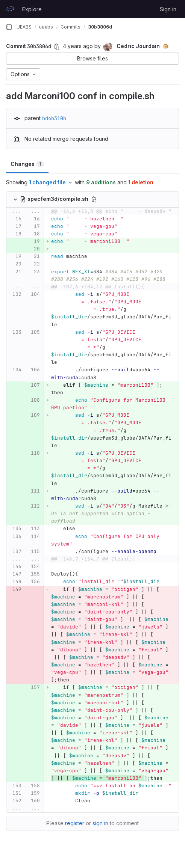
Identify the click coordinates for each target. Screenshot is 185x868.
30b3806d (100, 27)
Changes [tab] (27, 164)
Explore (32, 9)
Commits (71, 27)
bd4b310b (54, 118)
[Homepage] (10, 9)
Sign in (168, 9)
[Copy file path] (94, 199)
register (75, 823)
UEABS (24, 27)
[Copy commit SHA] (57, 47)
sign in (100, 823)
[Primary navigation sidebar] (9, 27)
